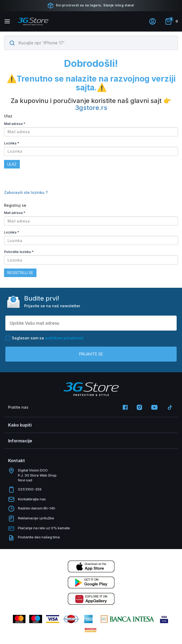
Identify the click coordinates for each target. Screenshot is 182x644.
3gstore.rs (91, 108)
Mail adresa (15, 124)
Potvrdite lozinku (19, 252)
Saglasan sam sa (44, 338)
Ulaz (12, 164)
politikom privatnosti (64, 338)
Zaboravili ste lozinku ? (26, 192)
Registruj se (20, 273)
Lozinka (12, 143)
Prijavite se (91, 354)
